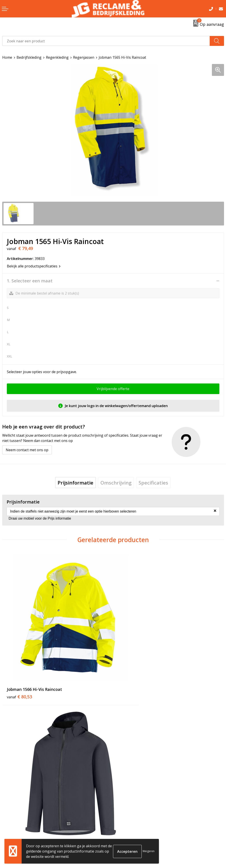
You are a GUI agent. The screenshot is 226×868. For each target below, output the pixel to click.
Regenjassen (84, 57)
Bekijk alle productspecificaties (34, 266)
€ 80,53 (19, 671)
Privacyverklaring (130, 839)
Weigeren (149, 851)
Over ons (123, 750)
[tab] (75, 483)
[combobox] (106, 41)
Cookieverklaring (129, 832)
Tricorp (121, 757)
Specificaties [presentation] (153, 483)
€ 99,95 (130, 671)
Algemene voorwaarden (135, 826)
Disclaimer (124, 846)
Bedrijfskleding (29, 57)
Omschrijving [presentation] (116, 483)
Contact (9, 826)
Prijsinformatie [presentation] (75, 483)
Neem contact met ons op (27, 450)
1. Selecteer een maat (30, 281)
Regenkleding (57, 57)
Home (7, 57)
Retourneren (13, 832)
